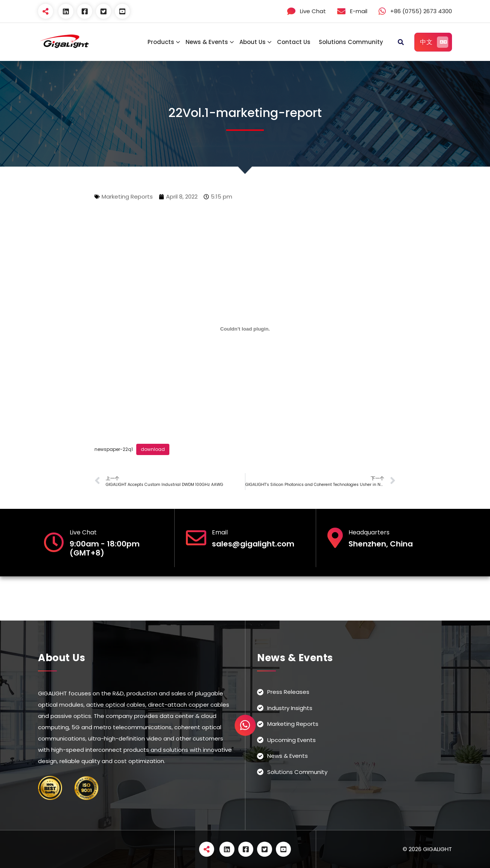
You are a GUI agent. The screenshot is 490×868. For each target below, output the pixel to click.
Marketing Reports (127, 197)
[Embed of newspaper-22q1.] (245, 329)
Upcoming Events (291, 740)
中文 (434, 42)
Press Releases (288, 692)
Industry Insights (290, 708)
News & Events (207, 42)
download (153, 449)
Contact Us (294, 42)
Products (161, 42)
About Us (253, 42)
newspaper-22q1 (114, 449)
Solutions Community (351, 42)
